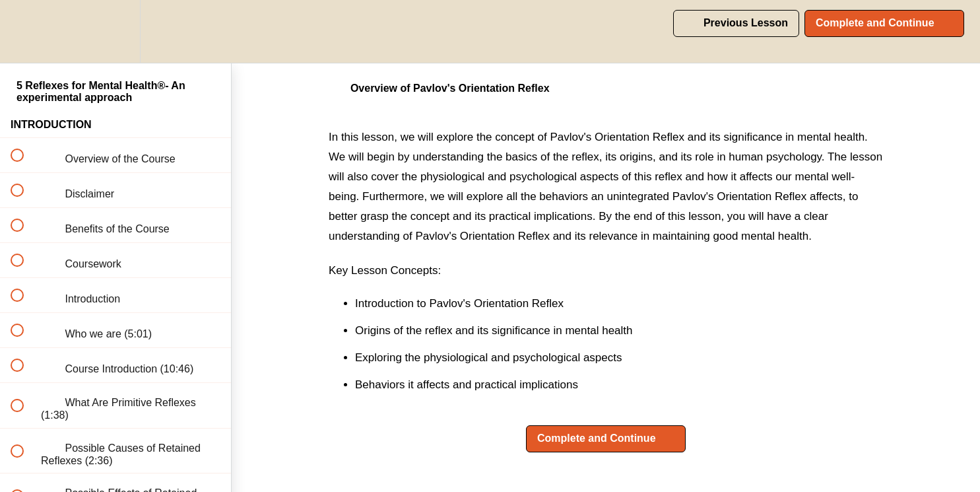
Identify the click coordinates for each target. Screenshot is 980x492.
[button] (24, 31)
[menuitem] (115, 31)
